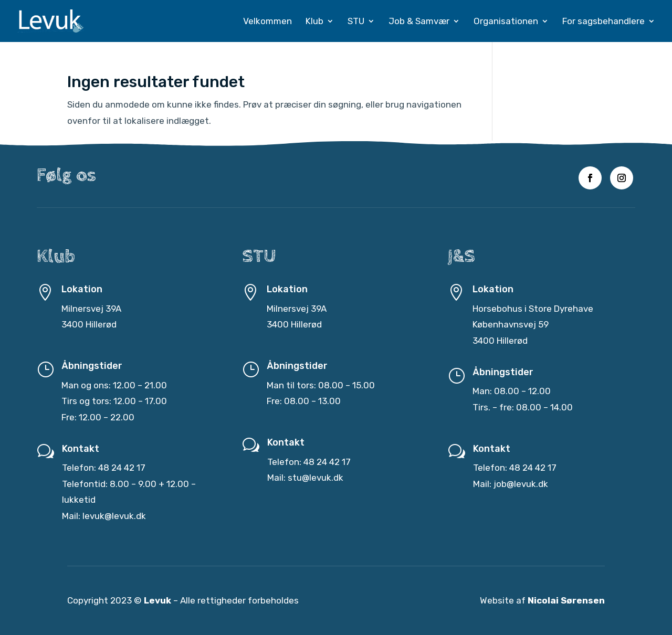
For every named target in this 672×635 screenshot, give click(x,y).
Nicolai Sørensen (566, 601)
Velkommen (267, 22)
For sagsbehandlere (603, 22)
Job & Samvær (419, 22)
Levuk (157, 601)
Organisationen (506, 22)
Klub (314, 22)
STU (356, 22)
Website (497, 601)
